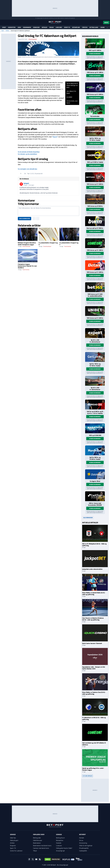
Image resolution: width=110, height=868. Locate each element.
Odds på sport (14, 840)
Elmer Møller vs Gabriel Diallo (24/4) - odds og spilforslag (94, 594)
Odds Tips (13, 838)
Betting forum (60, 838)
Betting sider (37, 838)
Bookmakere (27, 27)
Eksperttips (12, 27)
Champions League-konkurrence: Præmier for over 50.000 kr (27, 266)
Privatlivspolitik (84, 848)
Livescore (59, 27)
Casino (102, 27)
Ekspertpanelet (39, 173)
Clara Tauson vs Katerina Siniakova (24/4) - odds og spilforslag (93, 619)
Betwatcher (76, 27)
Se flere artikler (87, 776)
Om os (81, 840)
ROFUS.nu (52, 18)
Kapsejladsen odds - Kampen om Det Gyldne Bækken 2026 (94, 668)
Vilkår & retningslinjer (86, 846)
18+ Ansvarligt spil (62, 865)
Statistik (85, 27)
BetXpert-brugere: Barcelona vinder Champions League (27, 244)
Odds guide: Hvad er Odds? (64, 848)
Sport (4, 27)
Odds (19, 27)
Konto (106, 23)
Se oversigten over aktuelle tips (27, 169)
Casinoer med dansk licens (41, 848)
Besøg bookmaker (95, 54)
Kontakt (82, 838)
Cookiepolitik (83, 851)
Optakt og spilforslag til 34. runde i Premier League (93, 769)
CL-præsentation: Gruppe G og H (48, 244)
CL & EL (32, 173)
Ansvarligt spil (60, 851)
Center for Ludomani (16, 851)
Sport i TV (67, 27)
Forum (51, 27)
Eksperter (13, 846)
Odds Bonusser (38, 840)
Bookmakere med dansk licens (42, 846)
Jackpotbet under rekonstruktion (92, 569)
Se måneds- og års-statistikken (27, 154)
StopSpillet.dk (72, 18)
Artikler (44, 27)
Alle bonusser (88, 518)
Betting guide (94, 27)
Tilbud (35, 851)
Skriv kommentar (25, 219)
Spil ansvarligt (40, 18)
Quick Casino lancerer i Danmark (92, 643)
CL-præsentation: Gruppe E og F (69, 244)
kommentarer (33, 39)
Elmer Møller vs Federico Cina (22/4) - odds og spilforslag (94, 693)
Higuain (55, 137)
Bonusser (36, 27)
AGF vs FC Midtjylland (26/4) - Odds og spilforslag (94, 545)
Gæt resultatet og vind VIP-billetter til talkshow (94, 744)
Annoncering (83, 843)
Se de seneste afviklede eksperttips (29, 152)
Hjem (3, 31)
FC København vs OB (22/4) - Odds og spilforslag (94, 718)
